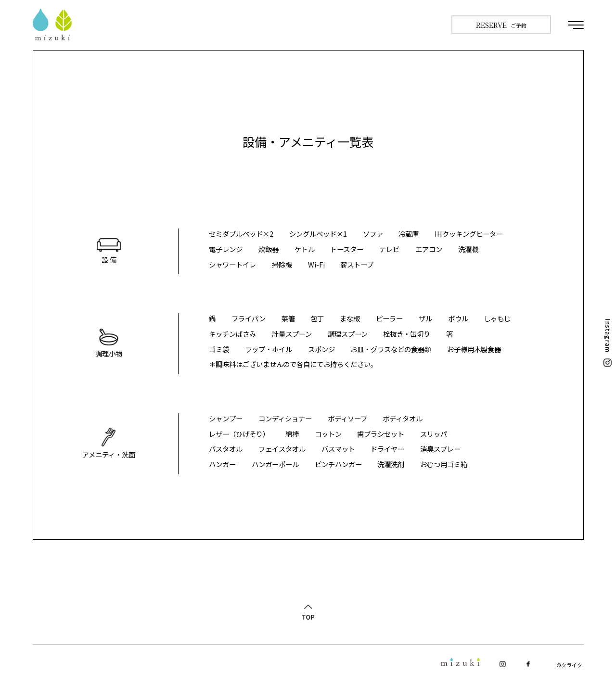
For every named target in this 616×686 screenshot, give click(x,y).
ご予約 (501, 25)
